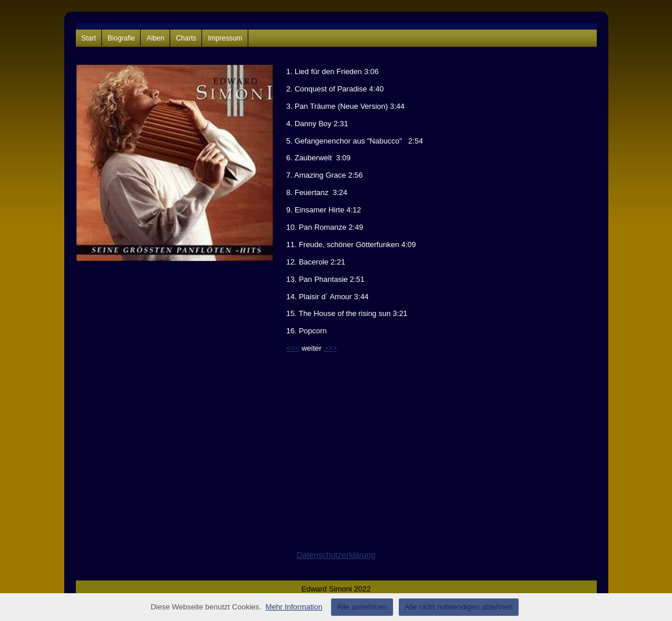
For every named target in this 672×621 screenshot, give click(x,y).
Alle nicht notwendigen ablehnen (459, 607)
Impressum (225, 38)
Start (89, 38)
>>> (330, 348)
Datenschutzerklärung (336, 555)
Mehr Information (294, 607)
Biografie (121, 38)
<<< (293, 348)
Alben (155, 38)
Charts (186, 38)
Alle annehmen (362, 607)
